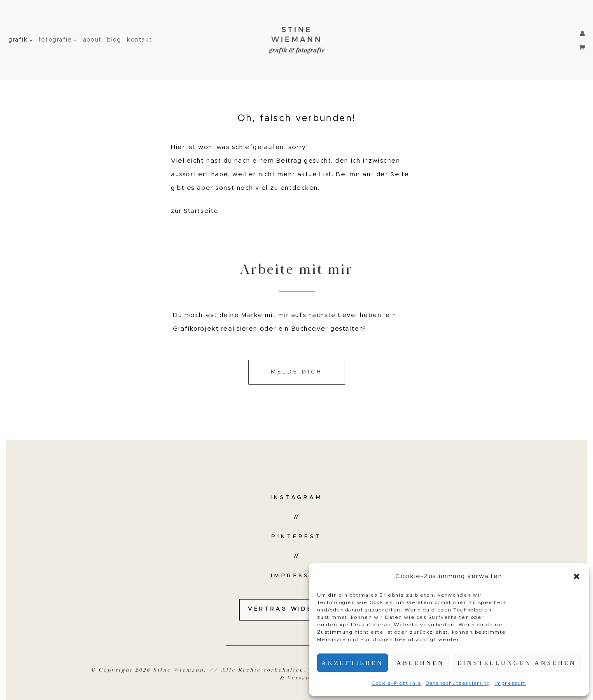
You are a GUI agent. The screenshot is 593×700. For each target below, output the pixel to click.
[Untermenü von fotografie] (75, 40)
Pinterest (296, 537)
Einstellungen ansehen (517, 663)
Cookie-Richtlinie (397, 683)
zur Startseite (195, 211)
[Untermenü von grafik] (31, 40)
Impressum (510, 683)
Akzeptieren (353, 663)
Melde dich (296, 372)
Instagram (297, 498)
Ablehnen (420, 663)
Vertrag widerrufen (296, 609)
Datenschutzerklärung (458, 683)
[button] (577, 576)
